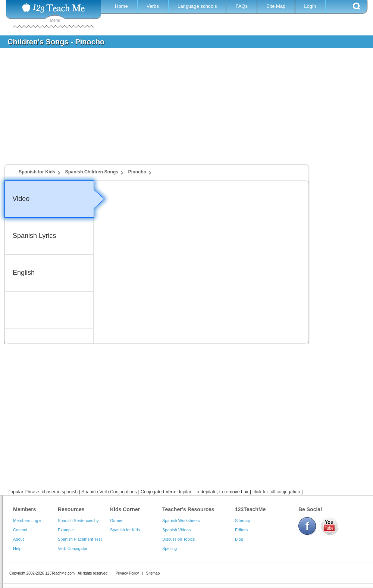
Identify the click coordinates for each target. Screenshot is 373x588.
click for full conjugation (276, 492)
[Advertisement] (181, 110)
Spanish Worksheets (181, 521)
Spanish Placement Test (80, 539)
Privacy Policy (127, 573)
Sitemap (242, 521)
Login (310, 6)
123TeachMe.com (60, 573)
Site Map (276, 6)
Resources (71, 509)
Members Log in (28, 521)
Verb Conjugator (73, 548)
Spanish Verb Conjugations (109, 492)
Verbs (153, 6)
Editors (241, 530)
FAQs (242, 6)
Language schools (197, 6)
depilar (184, 492)
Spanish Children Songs (92, 172)
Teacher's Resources (188, 509)
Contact (20, 530)
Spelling (170, 548)
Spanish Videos (176, 530)
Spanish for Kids (37, 172)
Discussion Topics (178, 539)
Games (117, 521)
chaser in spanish (60, 492)
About (18, 539)
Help (17, 548)
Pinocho (137, 172)
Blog (239, 539)
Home (121, 6)
